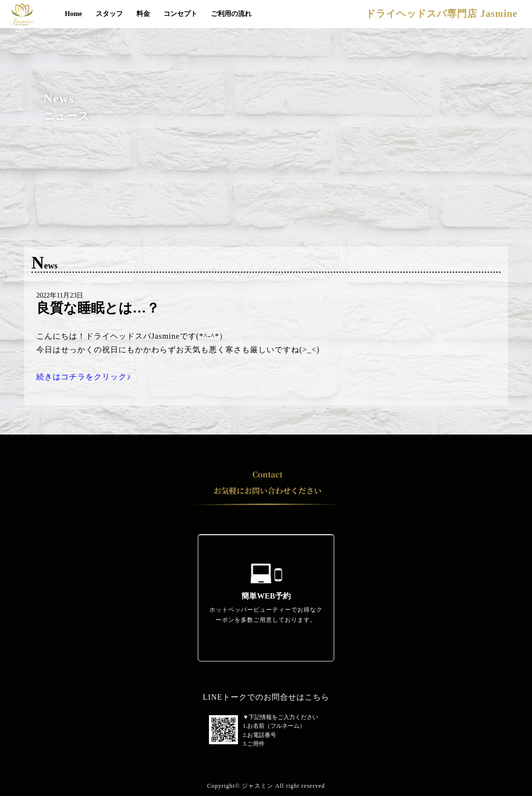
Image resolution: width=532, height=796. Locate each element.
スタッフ (109, 14)
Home (74, 14)
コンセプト (180, 14)
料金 (143, 14)
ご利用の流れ (231, 14)
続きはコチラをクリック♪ (84, 377)
